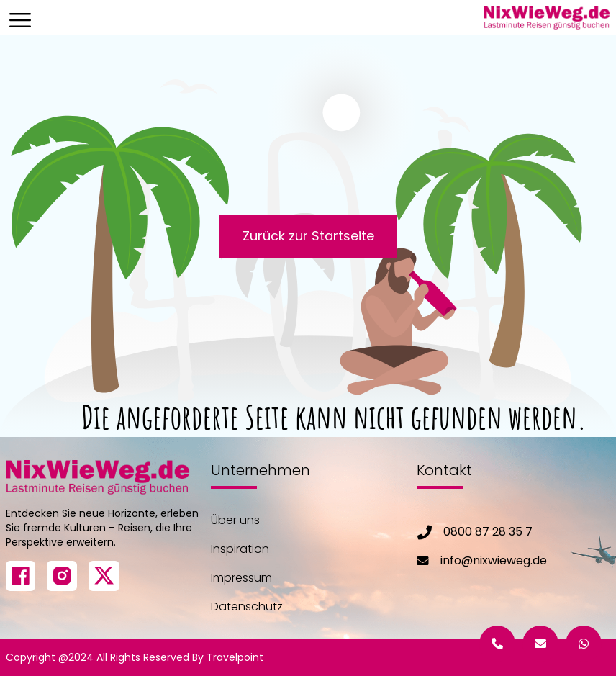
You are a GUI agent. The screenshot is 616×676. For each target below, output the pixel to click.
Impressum (241, 578)
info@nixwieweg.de (494, 560)
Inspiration (240, 549)
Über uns (235, 520)
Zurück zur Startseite (308, 236)
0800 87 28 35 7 (488, 532)
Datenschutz (247, 607)
